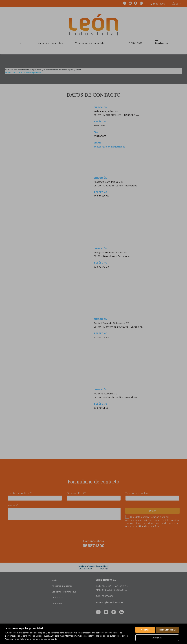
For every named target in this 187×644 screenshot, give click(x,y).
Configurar (157, 638)
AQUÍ (52, 636)
